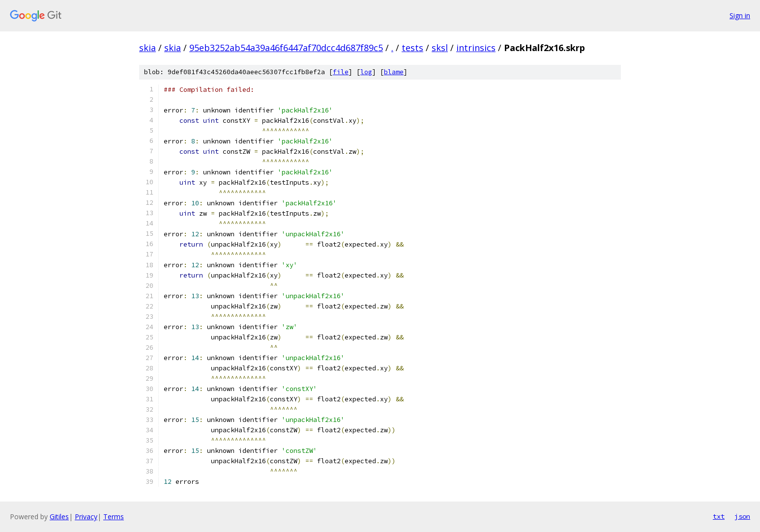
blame (394, 72)
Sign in (740, 15)
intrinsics (476, 48)
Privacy (86, 517)
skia (147, 48)
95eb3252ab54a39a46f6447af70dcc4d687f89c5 (286, 48)
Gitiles (59, 517)
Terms (114, 517)
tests (412, 48)
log (366, 72)
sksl (440, 48)
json (742, 516)
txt (719, 516)
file (341, 72)
